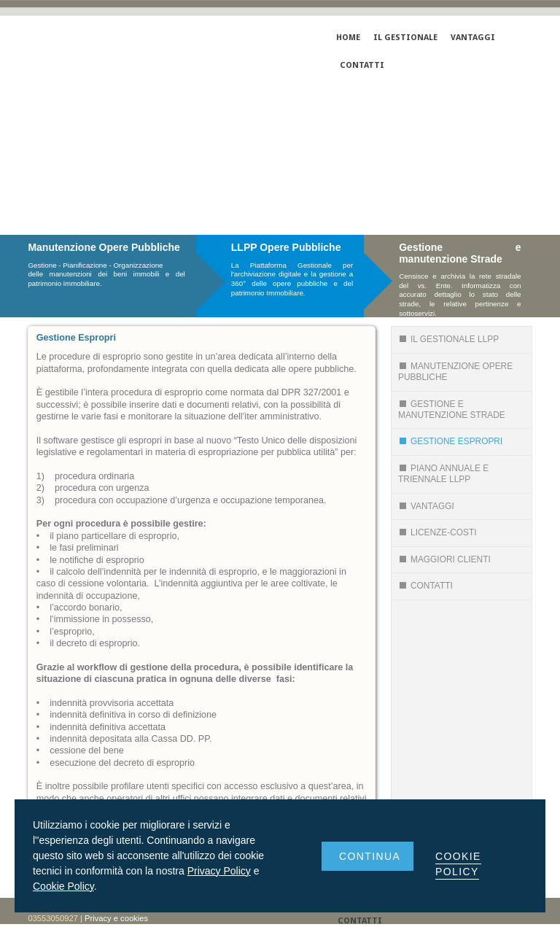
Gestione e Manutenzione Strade (452, 410)
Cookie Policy (63, 886)
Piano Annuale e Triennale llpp (443, 474)
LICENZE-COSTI (437, 532)
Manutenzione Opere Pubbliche (455, 372)
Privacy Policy (219, 871)
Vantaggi (426, 506)
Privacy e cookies (116, 918)
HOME (348, 38)
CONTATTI (362, 65)
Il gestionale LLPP (448, 339)
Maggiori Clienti (444, 559)
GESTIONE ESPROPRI (450, 441)
